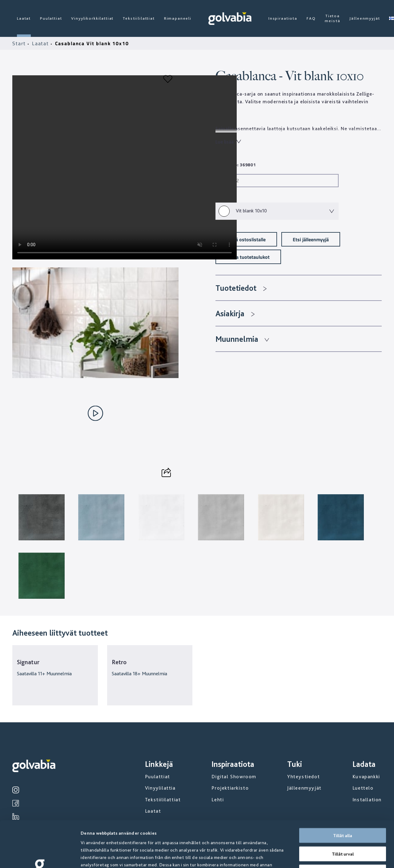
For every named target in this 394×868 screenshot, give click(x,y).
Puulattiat (51, 18)
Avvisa (343, 829)
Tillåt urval (343, 811)
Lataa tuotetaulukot (248, 257)
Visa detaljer (332, 856)
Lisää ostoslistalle (246, 239)
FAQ (311, 18)
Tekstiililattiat (139, 18)
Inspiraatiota (283, 18)
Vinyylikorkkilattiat (92, 18)
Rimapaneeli (178, 18)
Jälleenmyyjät (365, 18)
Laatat (24, 18)
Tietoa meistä (332, 18)
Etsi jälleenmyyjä (311, 239)
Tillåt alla (343, 792)
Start (20, 43)
